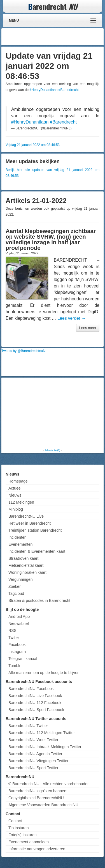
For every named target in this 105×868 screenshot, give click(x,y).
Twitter (14, 638)
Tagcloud (16, 593)
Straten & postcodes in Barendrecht (39, 600)
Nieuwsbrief (19, 623)
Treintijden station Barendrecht (35, 530)
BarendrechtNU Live (26, 516)
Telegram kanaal (23, 659)
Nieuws (15, 495)
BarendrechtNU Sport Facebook (36, 710)
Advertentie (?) (53, 450)
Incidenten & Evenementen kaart (37, 551)
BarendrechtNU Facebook (31, 689)
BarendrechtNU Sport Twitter (33, 768)
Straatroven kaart (23, 558)
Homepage (18, 481)
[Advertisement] (57, 37)
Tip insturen (19, 828)
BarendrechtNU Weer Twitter (33, 740)
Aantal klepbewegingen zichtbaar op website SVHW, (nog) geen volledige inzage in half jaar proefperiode (51, 239)
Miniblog (16, 509)
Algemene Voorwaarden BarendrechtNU (43, 805)
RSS (12, 631)
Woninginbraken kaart (27, 572)
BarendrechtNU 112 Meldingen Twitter (42, 733)
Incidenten (17, 537)
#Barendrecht (69, 90)
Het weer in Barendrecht (30, 523)
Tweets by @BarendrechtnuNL (24, 351)
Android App (19, 616)
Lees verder (72, 318)
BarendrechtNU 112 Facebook (35, 703)
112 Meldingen (21, 502)
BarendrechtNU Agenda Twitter (35, 754)
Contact (15, 821)
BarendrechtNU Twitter (28, 726)
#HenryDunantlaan (43, 90)
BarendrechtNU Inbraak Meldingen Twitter (45, 747)
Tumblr (14, 666)
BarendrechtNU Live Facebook (35, 696)
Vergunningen (20, 579)
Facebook (17, 645)
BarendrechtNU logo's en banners (38, 791)
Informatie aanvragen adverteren (37, 849)
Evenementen (20, 544)
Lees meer (88, 328)
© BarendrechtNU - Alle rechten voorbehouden (49, 784)
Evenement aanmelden (29, 842)
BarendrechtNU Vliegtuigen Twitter (39, 761)
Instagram (17, 652)
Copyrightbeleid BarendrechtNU (36, 798)
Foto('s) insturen (23, 835)
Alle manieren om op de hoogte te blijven (44, 673)
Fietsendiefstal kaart (26, 565)
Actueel (15, 488)
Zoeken (15, 586)
